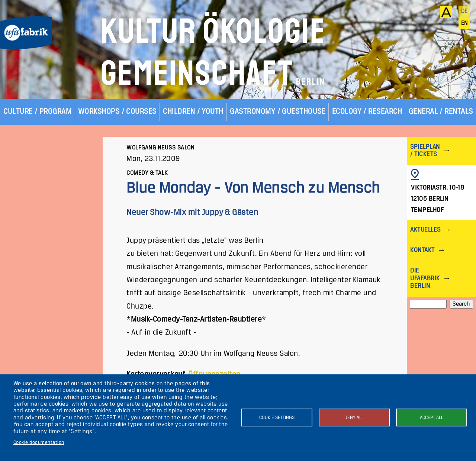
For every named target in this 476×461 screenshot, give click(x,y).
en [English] (464, 23)
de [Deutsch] (464, 12)
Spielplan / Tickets (425, 151)
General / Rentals (441, 112)
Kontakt (422, 250)
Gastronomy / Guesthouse (278, 112)
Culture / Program (37, 112)
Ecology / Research (367, 112)
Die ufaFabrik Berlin (425, 278)
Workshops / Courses (117, 112)
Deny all (354, 418)
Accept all (432, 418)
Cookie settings (277, 418)
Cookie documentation (39, 443)
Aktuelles (425, 230)
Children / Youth (193, 112)
